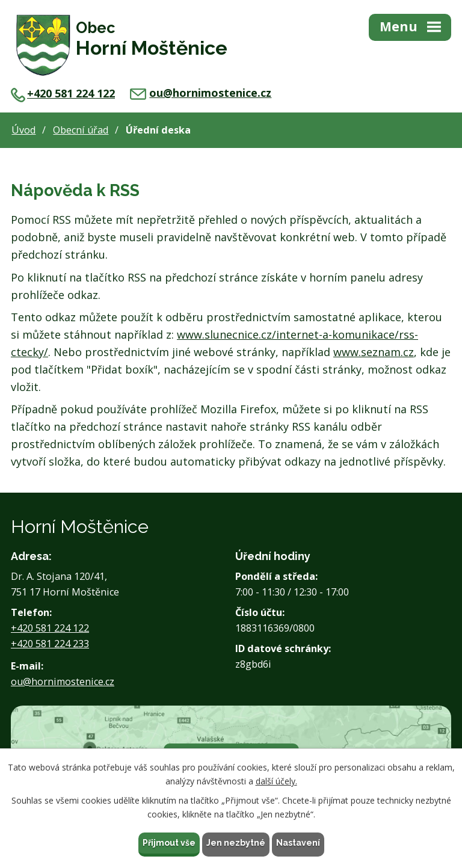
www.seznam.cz (374, 352)
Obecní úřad (81, 130)
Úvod (23, 130)
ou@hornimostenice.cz (201, 93)
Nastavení (298, 843)
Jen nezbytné (236, 843)
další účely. (276, 781)
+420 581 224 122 (63, 93)
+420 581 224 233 (50, 644)
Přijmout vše (169, 843)
